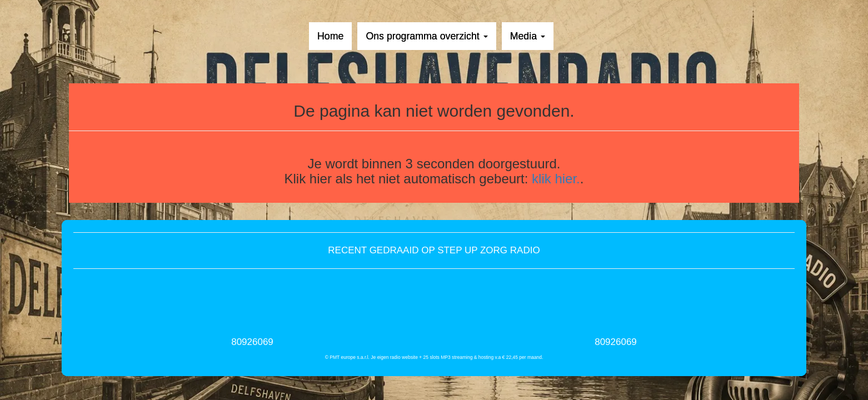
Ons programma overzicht (426, 36)
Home (330, 36)
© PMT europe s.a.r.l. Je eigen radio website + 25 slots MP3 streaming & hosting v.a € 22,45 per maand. (434, 357)
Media (528, 36)
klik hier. (556, 179)
